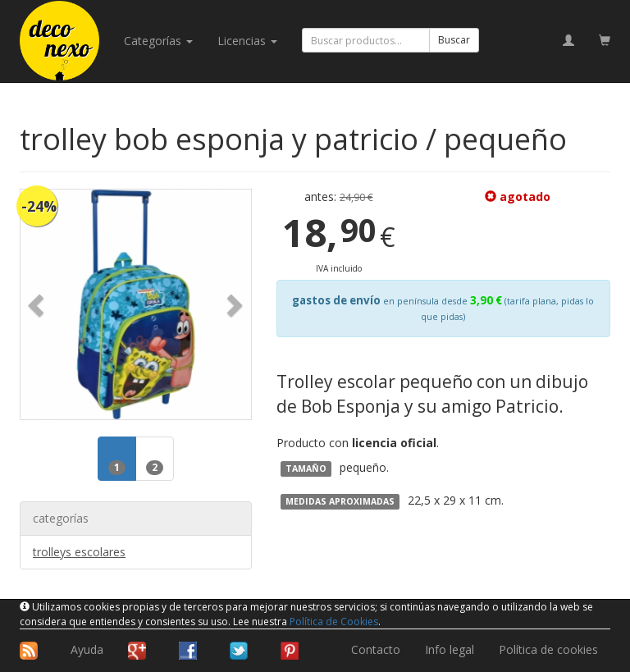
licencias (247, 41)
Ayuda (87, 649)
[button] (38, 305)
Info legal (450, 649)
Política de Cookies (334, 622)
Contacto (376, 649)
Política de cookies (548, 649)
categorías (158, 41)
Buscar (454, 40)
